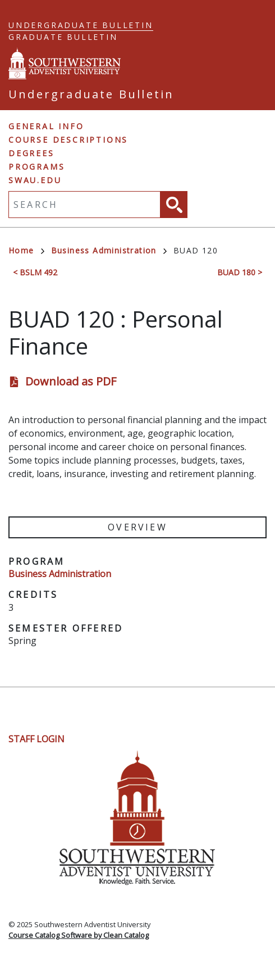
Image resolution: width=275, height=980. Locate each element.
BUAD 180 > (240, 272)
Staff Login (36, 739)
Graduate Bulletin (63, 37)
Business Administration (109, 250)
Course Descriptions (68, 140)
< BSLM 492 (35, 272)
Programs (36, 167)
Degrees (31, 153)
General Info (46, 126)
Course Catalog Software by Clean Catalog (79, 935)
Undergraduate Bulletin (81, 25)
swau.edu (35, 180)
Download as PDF (71, 381)
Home (26, 250)
